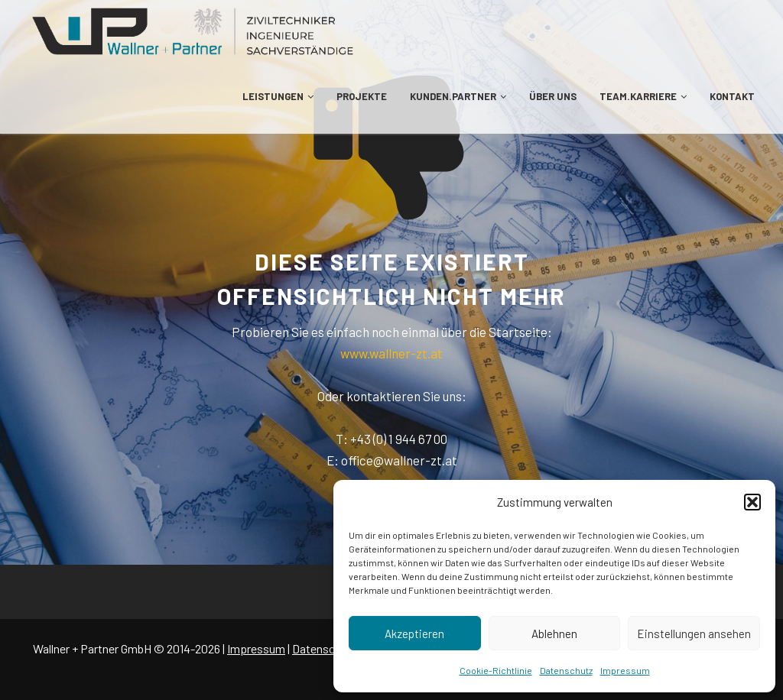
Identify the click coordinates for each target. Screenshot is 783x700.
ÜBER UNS (553, 96)
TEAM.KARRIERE (643, 96)
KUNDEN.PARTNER (458, 96)
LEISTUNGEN (278, 96)
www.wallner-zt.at (391, 353)
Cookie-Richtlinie (496, 670)
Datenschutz (566, 670)
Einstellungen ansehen (694, 634)
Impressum (625, 670)
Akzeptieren (414, 634)
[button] (752, 502)
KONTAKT (732, 96)
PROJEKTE (362, 96)
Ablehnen (554, 634)
